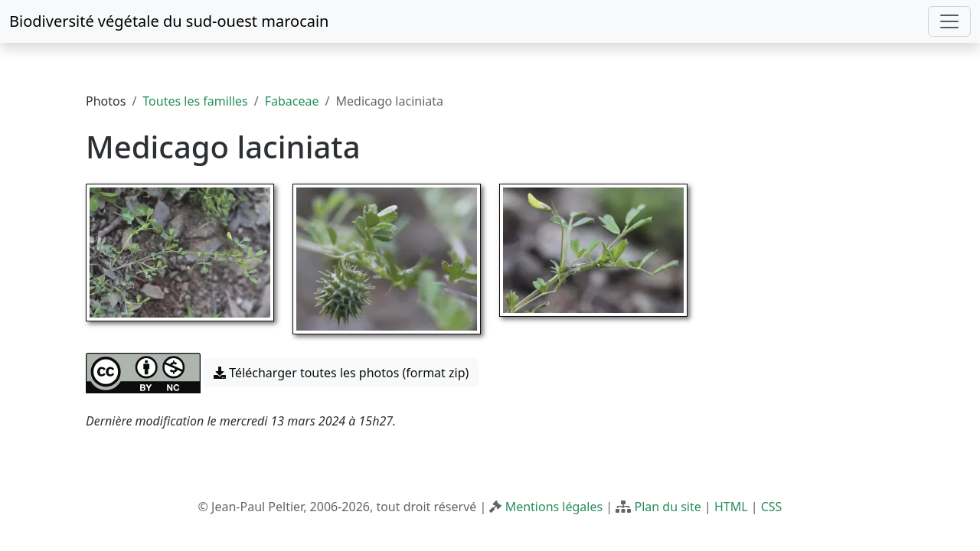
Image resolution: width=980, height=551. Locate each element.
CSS (772, 507)
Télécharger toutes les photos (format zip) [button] (341, 373)
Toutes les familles (195, 101)
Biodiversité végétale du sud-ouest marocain (169, 21)
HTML (731, 507)
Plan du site (667, 507)
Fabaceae (292, 101)
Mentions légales (554, 507)
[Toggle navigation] (949, 21)
